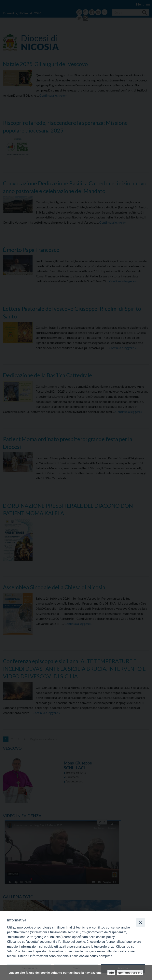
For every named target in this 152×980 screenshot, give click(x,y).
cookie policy (89, 956)
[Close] (141, 922)
